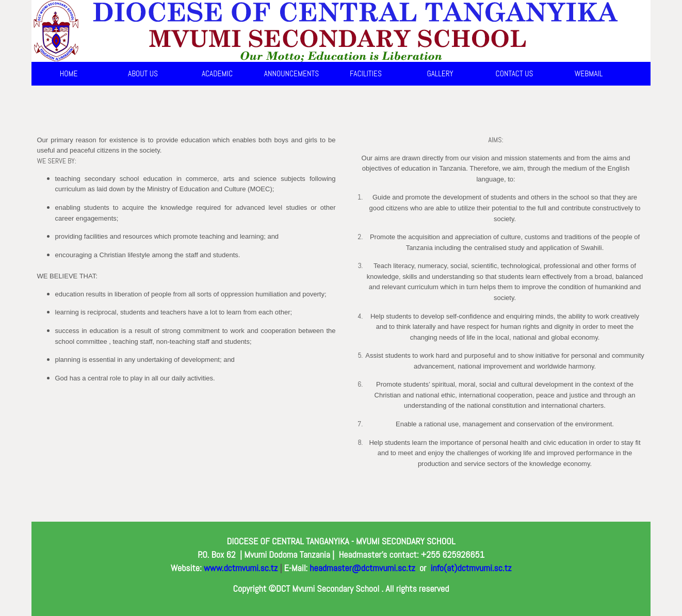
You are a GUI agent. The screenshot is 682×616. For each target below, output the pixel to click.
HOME (69, 74)
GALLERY (440, 74)
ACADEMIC (217, 74)
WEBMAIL (589, 74)
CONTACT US (515, 74)
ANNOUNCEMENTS (291, 74)
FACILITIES (366, 74)
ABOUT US (143, 74)
